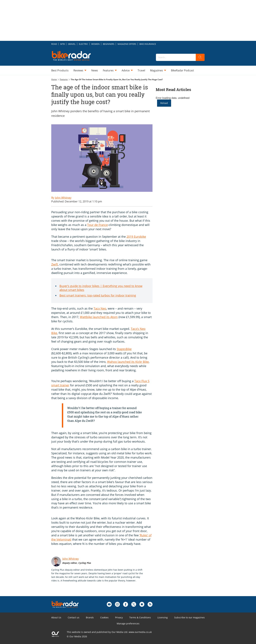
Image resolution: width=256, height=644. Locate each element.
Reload (164, 103)
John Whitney (71, 559)
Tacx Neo (100, 308)
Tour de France (97, 225)
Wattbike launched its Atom (99, 317)
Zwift (55, 264)
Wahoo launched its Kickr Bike (128, 362)
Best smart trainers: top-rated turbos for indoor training (98, 295)
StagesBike (124, 349)
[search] (200, 57)
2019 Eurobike (136, 237)
